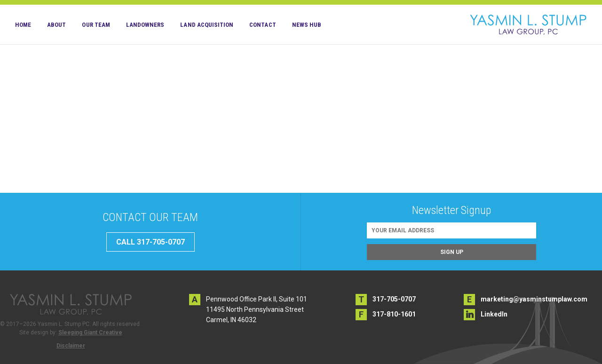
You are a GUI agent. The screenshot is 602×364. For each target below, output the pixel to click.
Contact (262, 25)
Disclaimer (71, 346)
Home (23, 25)
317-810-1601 (394, 314)
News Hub (307, 25)
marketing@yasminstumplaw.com (534, 299)
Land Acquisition (207, 25)
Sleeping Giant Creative (90, 332)
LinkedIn (494, 314)
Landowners (145, 25)
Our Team (96, 25)
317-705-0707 (394, 299)
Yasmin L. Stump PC (528, 24)
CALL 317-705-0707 (150, 242)
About (56, 25)
